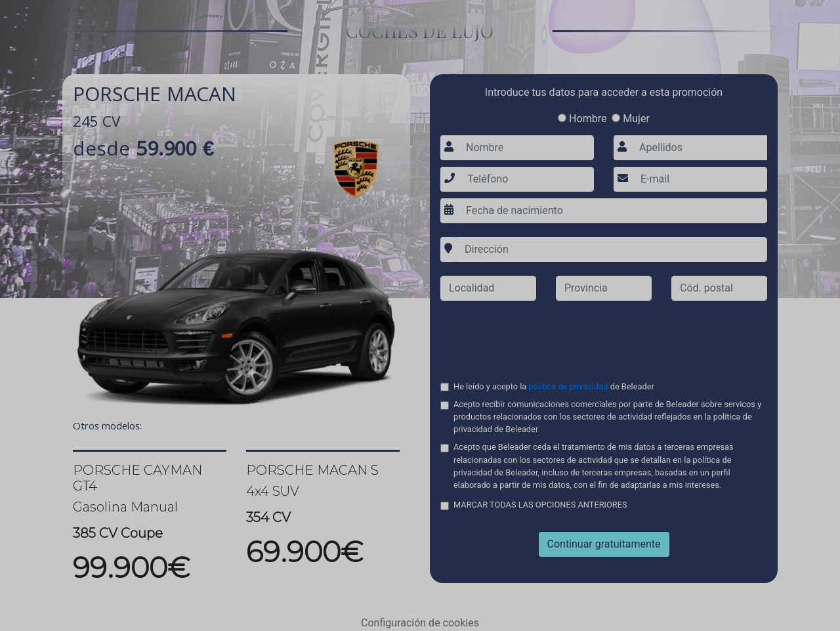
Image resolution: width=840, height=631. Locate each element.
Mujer (631, 119)
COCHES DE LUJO (420, 31)
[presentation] (604, 337)
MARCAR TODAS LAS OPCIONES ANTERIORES (540, 505)
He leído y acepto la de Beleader (555, 387)
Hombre (582, 119)
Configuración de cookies (420, 623)
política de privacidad (569, 386)
